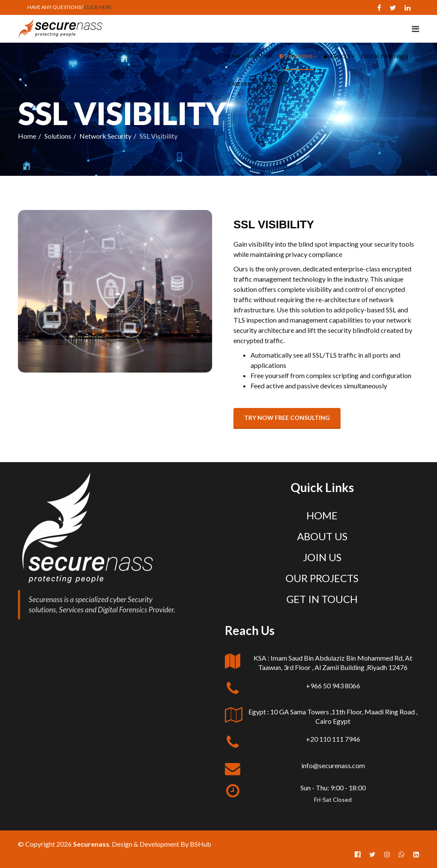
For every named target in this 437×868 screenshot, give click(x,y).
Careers (239, 84)
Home (233, 56)
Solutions (296, 56)
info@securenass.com (333, 765)
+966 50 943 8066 (333, 686)
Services (337, 56)
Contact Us (272, 84)
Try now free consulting (287, 418)
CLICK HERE (98, 7)
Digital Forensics (385, 56)
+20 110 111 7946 (333, 739)
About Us (260, 56)
